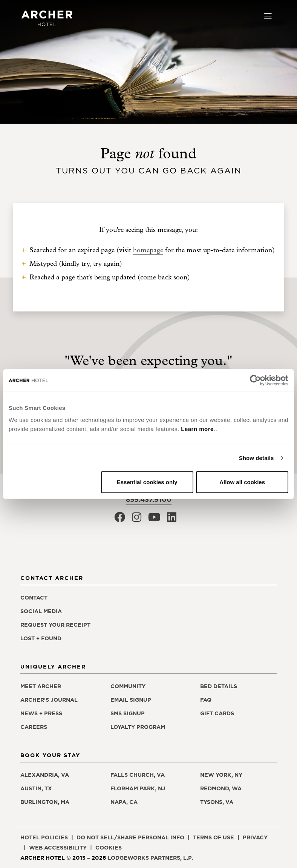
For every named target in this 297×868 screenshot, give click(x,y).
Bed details (219, 686)
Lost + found (41, 638)
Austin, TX (36, 788)
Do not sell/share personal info (130, 837)
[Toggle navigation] (268, 17)
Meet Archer (41, 686)
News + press (41, 713)
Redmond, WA (221, 788)
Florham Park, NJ (138, 788)
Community (128, 686)
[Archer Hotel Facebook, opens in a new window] (120, 519)
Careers (34, 727)
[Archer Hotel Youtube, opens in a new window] (154, 519)
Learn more (197, 429)
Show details (256, 458)
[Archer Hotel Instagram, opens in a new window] (137, 519)
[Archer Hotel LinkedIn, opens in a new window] (172, 519)
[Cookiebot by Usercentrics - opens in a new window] (255, 380)
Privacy (255, 837)
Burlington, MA (45, 802)
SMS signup (128, 713)
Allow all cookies (242, 482)
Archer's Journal (49, 700)
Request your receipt (55, 625)
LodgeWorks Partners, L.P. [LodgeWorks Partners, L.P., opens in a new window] (150, 858)
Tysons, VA (217, 802)
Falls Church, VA (138, 775)
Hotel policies (44, 837)
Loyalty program (138, 727)
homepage (148, 250)
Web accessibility (58, 848)
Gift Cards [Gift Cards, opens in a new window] (217, 713)
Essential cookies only (147, 482)
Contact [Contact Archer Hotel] (34, 598)
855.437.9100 (149, 499)
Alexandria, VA (45, 775)
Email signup (131, 700)
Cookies (109, 848)
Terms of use (214, 837)
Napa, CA (124, 802)
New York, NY (221, 775)
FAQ (206, 700)
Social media (41, 611)
